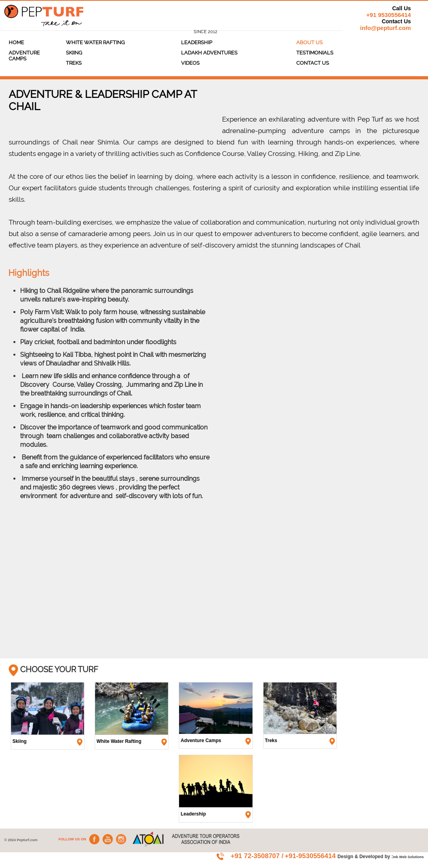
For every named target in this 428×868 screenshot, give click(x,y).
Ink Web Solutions (408, 857)
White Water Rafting (95, 42)
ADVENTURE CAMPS (24, 56)
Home (16, 42)
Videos (190, 63)
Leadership (197, 42)
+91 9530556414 (389, 15)
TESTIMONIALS (315, 53)
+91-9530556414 (311, 856)
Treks (74, 63)
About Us (309, 42)
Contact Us (313, 63)
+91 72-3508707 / (257, 856)
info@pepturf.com (386, 28)
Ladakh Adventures (209, 53)
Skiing (74, 53)
